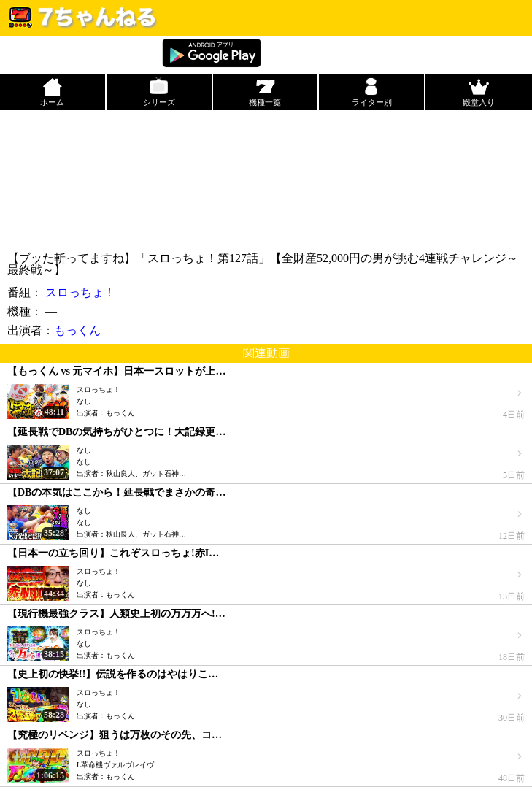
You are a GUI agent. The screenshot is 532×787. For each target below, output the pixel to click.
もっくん (77, 330)
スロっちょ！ (80, 292)
